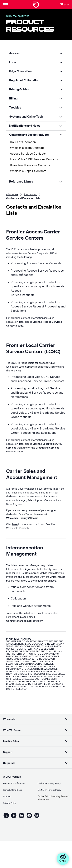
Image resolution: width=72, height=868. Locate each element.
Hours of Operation (23, 142)
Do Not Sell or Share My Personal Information (53, 798)
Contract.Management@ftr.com (25, 621)
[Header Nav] (6, 5)
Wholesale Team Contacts (27, 148)
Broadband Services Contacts (30, 165)
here (15, 524)
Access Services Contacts (28, 154)
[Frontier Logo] (36, 5)
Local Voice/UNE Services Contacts (34, 160)
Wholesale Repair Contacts (28, 171)
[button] (36, 53)
